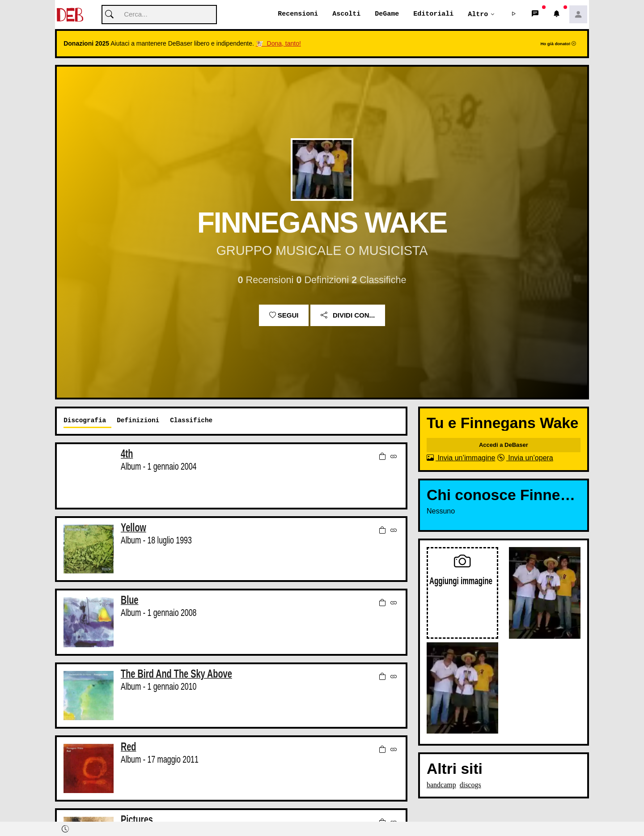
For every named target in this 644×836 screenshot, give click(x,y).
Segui (284, 316)
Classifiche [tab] (191, 421)
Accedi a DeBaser (504, 445)
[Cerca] (159, 15)
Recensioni (298, 14)
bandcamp (441, 785)
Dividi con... (348, 316)
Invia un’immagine (461, 458)
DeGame (387, 14)
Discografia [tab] (85, 421)
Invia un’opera (525, 458)
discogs (470, 785)
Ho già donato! (558, 44)
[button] (514, 15)
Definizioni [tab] (138, 421)
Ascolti (346, 14)
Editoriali (433, 14)
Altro (478, 14)
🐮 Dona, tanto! (278, 44)
